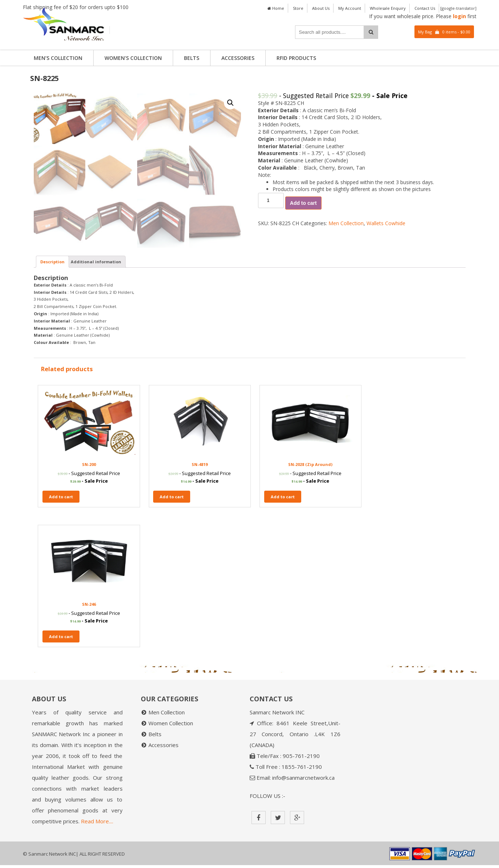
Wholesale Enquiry (388, 8)
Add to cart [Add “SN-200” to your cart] (61, 639)
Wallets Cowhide (386, 223)
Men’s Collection (58, 58)
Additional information (96, 407)
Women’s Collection (133, 58)
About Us (321, 8)
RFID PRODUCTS (296, 58)
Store (298, 8)
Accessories (238, 58)
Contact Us (425, 8)
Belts (192, 58)
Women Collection (171, 726)
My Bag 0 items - (444, 32)
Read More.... (97, 824)
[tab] (52, 407)
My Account (350, 8)
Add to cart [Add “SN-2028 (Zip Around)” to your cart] (274, 639)
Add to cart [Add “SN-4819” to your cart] (168, 639)
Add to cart (303, 203)
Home (276, 8)
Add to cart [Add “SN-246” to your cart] (381, 639)
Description (52, 407)
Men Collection (346, 223)
